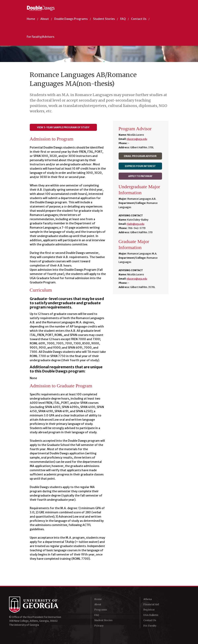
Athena (148, 599)
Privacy (99, 626)
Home (31, 19)
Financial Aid (151, 604)
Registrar (149, 610)
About (45, 19)
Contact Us (139, 19)
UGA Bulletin (151, 615)
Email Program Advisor (140, 156)
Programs (101, 610)
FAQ (123, 19)
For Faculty (150, 626)
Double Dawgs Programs (71, 19)
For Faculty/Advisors (41, 37)
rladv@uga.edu (136, 224)
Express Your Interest (140, 166)
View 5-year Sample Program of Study (63, 127)
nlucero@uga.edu (137, 139)
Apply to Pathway (140, 176)
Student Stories (104, 19)
